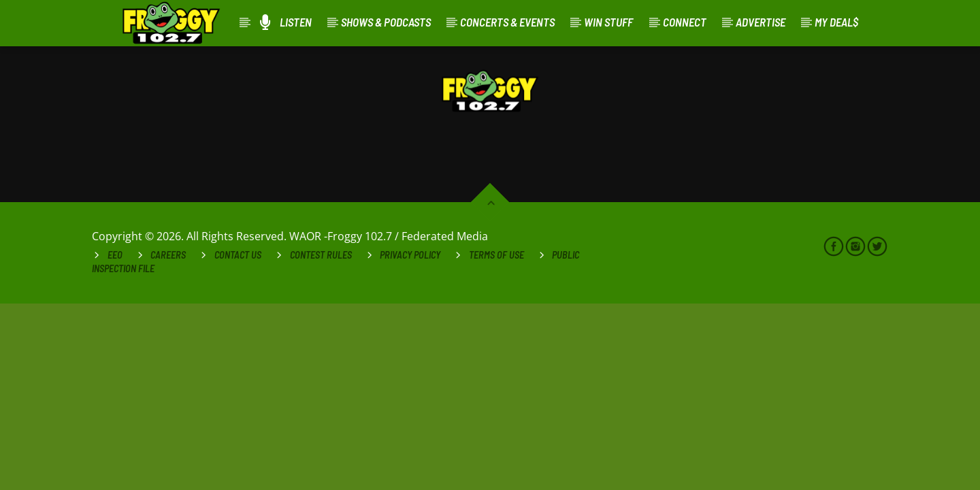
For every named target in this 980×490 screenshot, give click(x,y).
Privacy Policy (410, 255)
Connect (685, 22)
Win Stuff (608, 22)
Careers (168, 255)
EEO (115, 255)
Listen (286, 22)
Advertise (761, 22)
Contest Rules (321, 255)
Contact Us (238, 255)
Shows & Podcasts (386, 22)
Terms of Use (496, 255)
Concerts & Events (507, 22)
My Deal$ (836, 22)
